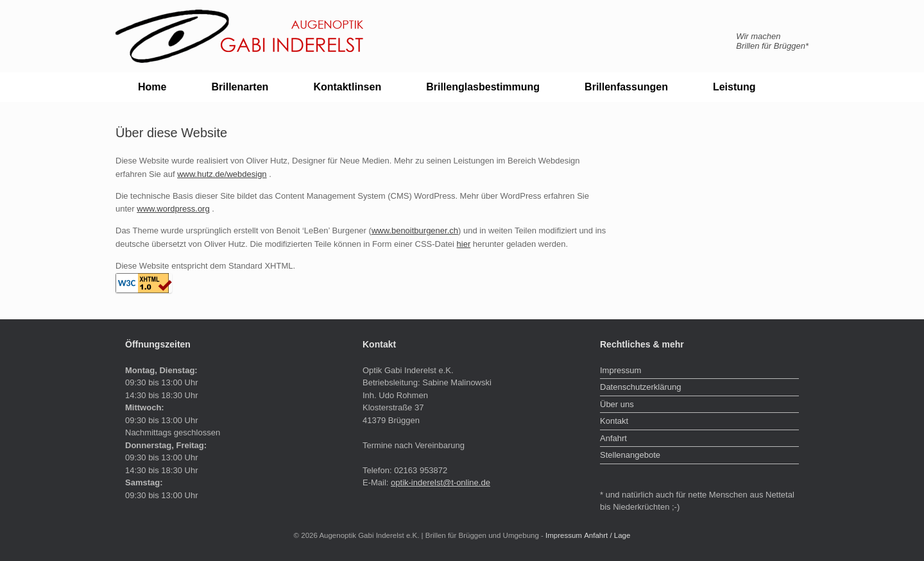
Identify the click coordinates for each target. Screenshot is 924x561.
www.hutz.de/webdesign (222, 174)
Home (152, 87)
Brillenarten (240, 87)
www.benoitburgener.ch (415, 230)
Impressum (620, 370)
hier (464, 244)
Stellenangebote (630, 455)
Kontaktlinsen (347, 87)
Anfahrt (613, 438)
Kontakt (614, 421)
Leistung (734, 87)
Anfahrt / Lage (607, 535)
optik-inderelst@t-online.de (441, 482)
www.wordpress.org (173, 209)
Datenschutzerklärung (640, 387)
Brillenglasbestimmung (483, 87)
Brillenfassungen (626, 87)
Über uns (617, 404)
